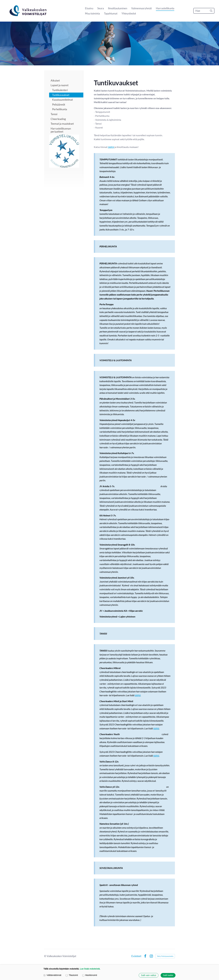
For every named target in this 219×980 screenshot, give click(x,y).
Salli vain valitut (149, 975)
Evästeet (136, 956)
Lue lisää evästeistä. (90, 969)
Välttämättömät (52, 975)
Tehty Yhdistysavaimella (165, 956)
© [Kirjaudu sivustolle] (45, 956)
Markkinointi (90, 975)
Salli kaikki (168, 975)
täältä (111, 147)
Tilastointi (72, 975)
